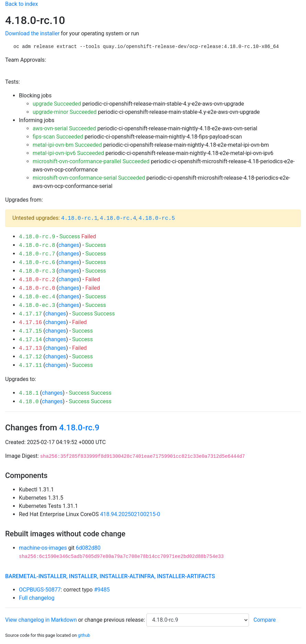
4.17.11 (30, 366)
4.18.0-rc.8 (37, 246)
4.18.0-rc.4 (118, 218)
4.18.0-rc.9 (37, 237)
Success (70, 236)
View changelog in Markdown (41, 620)
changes (69, 245)
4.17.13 (30, 348)
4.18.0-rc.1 (79, 218)
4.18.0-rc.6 (37, 263)
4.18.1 (29, 393)
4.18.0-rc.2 (37, 280)
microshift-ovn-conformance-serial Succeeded (89, 178)
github (84, 635)
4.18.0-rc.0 (37, 288)
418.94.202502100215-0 (130, 514)
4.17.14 (30, 340)
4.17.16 (30, 323)
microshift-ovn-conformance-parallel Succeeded (91, 161)
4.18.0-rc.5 (157, 218)
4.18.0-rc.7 (37, 254)
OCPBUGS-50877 (40, 590)
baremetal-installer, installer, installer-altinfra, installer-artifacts (110, 576)
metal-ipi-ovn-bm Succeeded (67, 145)
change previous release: (115, 620)
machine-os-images (43, 548)
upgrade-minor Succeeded (65, 112)
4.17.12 (30, 357)
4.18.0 (29, 402)
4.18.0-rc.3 (37, 271)
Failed (89, 236)
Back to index (21, 4)
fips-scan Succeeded (58, 137)
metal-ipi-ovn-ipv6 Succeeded (68, 153)
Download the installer (32, 33)
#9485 (102, 590)
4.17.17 (30, 314)
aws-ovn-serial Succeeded (64, 128)
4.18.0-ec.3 (37, 306)
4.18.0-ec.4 (37, 297)
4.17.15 (30, 331)
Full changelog (37, 598)
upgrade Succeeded (57, 104)
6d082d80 (88, 548)
